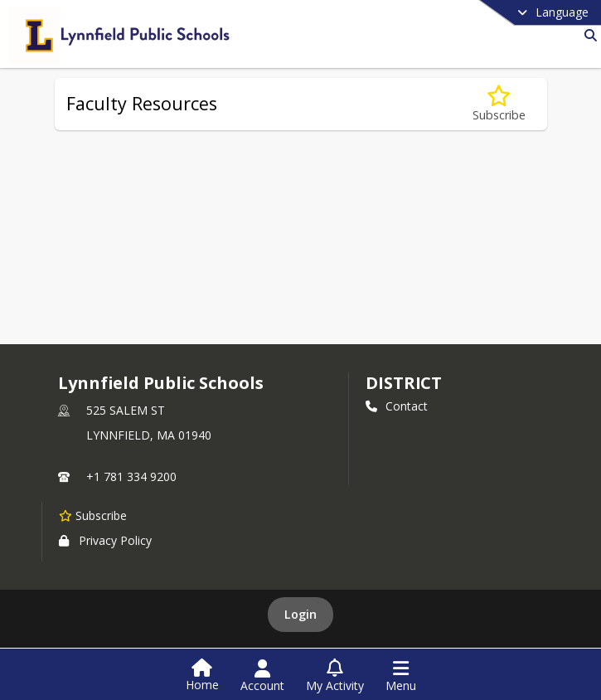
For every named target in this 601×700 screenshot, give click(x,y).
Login (300, 614)
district (404, 383)
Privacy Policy (105, 540)
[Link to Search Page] (587, 35)
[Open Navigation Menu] (401, 676)
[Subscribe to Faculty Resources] (499, 104)
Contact (397, 406)
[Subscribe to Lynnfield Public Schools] (93, 515)
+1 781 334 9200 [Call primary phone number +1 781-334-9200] (131, 476)
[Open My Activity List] (335, 676)
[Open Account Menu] (262, 676)
